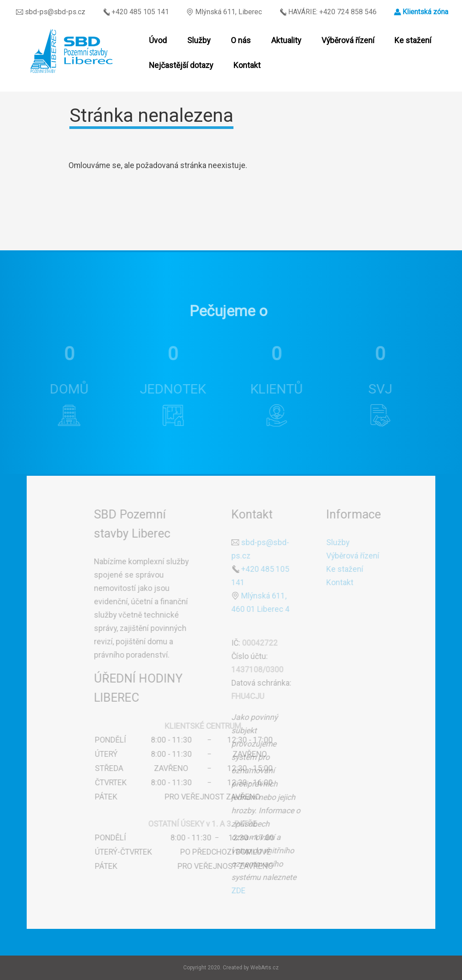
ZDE (237, 891)
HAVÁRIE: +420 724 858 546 (328, 12)
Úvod (158, 40)
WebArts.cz (265, 968)
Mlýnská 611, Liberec (224, 12)
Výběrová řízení (348, 40)
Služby (199, 40)
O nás (241, 40)
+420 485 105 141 (136, 12)
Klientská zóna (425, 12)
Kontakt (247, 65)
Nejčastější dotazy (181, 65)
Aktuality (286, 40)
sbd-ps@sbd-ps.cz (51, 12)
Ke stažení (413, 40)
